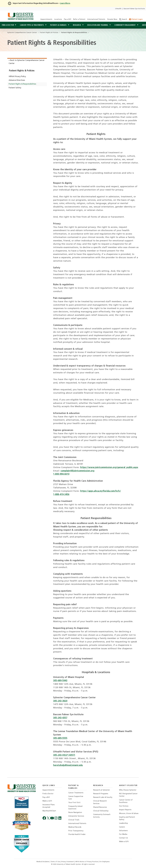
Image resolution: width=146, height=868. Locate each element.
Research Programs (101, 794)
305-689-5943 (60, 681)
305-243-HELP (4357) (64, 755)
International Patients (96, 19)
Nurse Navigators (75, 813)
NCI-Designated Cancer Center (128, 795)
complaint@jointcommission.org (77, 471)
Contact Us (123, 838)
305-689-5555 (60, 738)
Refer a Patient (79, 19)
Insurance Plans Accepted (49, 806)
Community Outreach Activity (102, 816)
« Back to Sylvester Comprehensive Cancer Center (27, 62)
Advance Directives (17, 80)
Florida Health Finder (77, 834)
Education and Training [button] (98, 25)
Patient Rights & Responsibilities (22, 84)
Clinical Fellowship (101, 811)
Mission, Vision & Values (129, 814)
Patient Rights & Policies (22, 71)
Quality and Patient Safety (127, 818)
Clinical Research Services (100, 802)
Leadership (123, 823)
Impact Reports (125, 810)
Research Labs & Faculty (103, 797)
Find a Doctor (48, 794)
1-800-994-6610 (61, 474)
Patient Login (136, 19)
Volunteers (123, 831)
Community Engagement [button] (125, 25)
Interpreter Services (76, 816)
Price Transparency (76, 831)
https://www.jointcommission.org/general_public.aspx (109, 468)
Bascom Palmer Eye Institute (134, 9)
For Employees (105, 862)
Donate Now (112, 19)
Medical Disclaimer (43, 862)
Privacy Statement (68, 862)
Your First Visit (74, 803)
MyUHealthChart (49, 811)
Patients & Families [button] (59, 25)
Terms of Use (56, 862)
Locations (58, 19)
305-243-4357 (60, 718)
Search (123, 19)
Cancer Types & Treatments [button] (32, 25)
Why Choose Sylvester (128, 790)
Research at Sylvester (102, 790)
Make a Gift (47, 801)
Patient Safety (15, 88)
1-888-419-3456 (61, 495)
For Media (123, 834)
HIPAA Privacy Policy (17, 77)
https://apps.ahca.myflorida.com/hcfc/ (101, 491)
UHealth (118, 9)
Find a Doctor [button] (8, 25)
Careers (122, 827)
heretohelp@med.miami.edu (68, 765)
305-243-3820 (60, 701)
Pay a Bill (68, 19)
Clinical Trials (74, 820)
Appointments (46, 19)
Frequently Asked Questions (75, 808)
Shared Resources (100, 807)
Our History (124, 806)
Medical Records (75, 827)
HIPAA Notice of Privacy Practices (87, 862)
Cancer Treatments (76, 793)
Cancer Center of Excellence (126, 801)
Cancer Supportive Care (76, 798)
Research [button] (77, 25)
